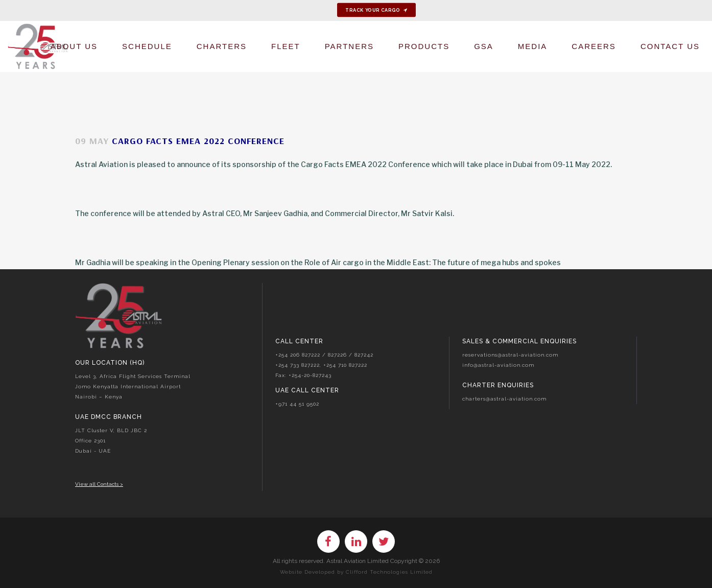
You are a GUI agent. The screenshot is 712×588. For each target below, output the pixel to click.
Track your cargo (376, 10)
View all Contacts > (99, 484)
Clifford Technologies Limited (389, 572)
